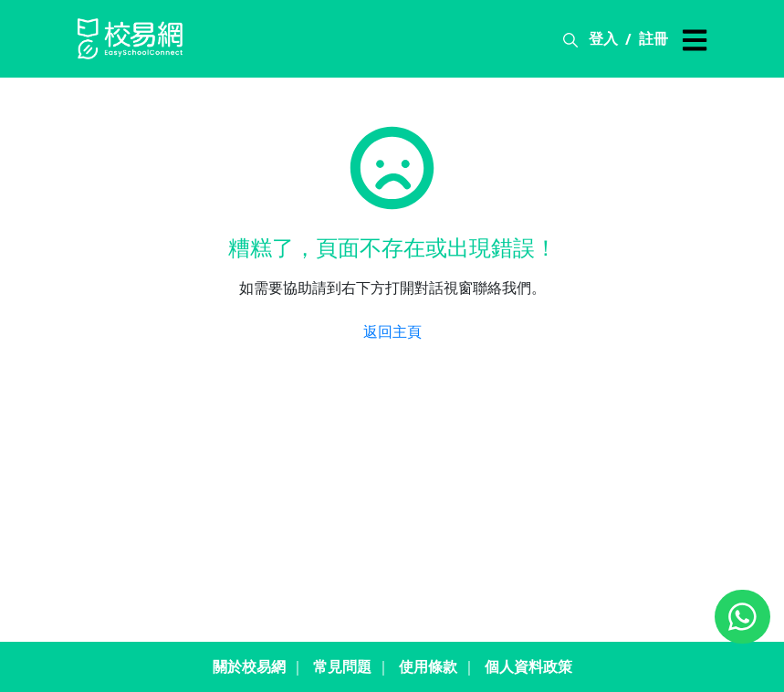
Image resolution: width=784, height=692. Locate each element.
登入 (603, 38)
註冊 (653, 38)
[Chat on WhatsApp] (742, 617)
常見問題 (342, 666)
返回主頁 (392, 331)
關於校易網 (249, 666)
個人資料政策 (528, 666)
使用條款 (428, 666)
